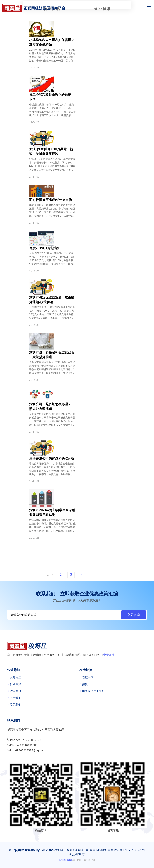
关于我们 (16, 698)
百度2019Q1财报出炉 (45, 248)
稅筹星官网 (65, 860)
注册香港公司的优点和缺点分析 (52, 458)
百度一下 (88, 677)
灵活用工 (16, 677)
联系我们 (16, 705)
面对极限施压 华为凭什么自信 (51, 200)
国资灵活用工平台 (93, 691)
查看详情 (109, 655)
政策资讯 (16, 691)
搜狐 (85, 684)
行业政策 (16, 684)
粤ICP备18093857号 (84, 860)
